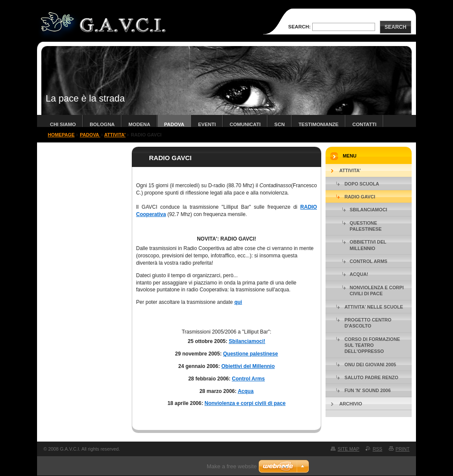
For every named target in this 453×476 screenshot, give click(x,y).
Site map (348, 449)
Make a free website (232, 466)
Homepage (61, 135)
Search (396, 27)
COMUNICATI (245, 124)
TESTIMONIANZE (318, 124)
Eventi (207, 124)
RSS (377, 449)
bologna (102, 124)
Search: (299, 27)
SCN (279, 124)
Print (403, 449)
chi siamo (63, 124)
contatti (364, 124)
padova (174, 124)
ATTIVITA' (115, 135)
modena (139, 124)
